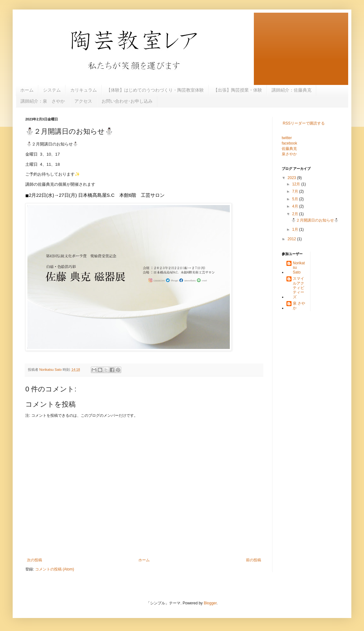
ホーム (27, 90)
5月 (296, 199)
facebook (289, 143)
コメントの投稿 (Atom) (55, 569)
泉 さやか (299, 306)
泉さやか (289, 154)
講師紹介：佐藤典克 (292, 90)
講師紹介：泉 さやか (43, 101)
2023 (292, 178)
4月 (296, 206)
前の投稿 (254, 560)
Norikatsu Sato (299, 268)
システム (52, 90)
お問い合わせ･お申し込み (127, 101)
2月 (296, 214)
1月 (296, 229)
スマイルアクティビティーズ (298, 288)
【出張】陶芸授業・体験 (238, 90)
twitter (287, 138)
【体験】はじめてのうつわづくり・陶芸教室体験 (155, 90)
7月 (296, 191)
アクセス (83, 101)
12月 (297, 184)
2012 (292, 239)
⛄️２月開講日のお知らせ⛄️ (315, 220)
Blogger (210, 603)
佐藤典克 (289, 149)
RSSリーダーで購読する (304, 123)
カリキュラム (84, 90)
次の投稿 (35, 560)
